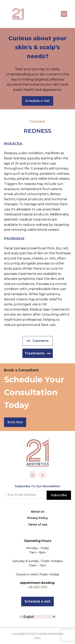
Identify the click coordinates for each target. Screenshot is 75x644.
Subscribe (59, 495)
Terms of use (38, 525)
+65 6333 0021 (38, 587)
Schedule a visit (37, 601)
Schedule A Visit (37, 101)
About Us (38, 512)
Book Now (15, 422)
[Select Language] (39, 617)
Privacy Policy (37, 518)
